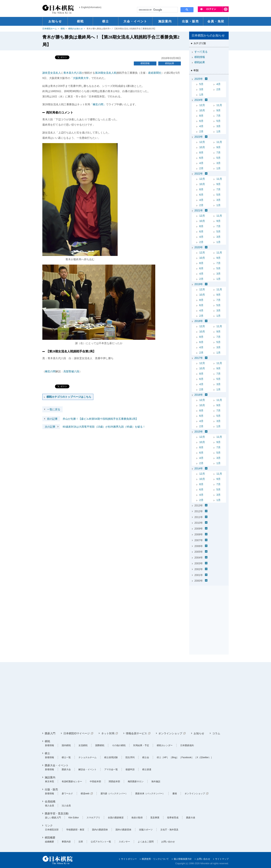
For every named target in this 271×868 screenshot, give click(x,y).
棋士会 (146, 757)
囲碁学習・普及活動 (57, 813)
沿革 (81, 842)
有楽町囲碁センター (72, 782)
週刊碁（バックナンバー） (114, 794)
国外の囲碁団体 (123, 830)
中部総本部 (95, 782)
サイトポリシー (129, 859)
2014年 (199, 468)
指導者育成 (173, 818)
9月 (218, 110)
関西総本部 (114, 782)
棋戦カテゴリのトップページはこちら (69, 397)
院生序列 (130, 757)
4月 (218, 84)
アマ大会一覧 (111, 769)
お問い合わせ (168, 842)
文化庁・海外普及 (169, 830)
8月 (201, 116)
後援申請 (130, 769)
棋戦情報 (145, 63)
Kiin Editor (74, 818)
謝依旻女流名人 (52, 73)
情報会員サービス (136, 733)
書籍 (175, 794)
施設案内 (50, 777)
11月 (219, 105)
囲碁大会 (66, 769)
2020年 (199, 247)
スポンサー (124, 842)
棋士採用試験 (111, 757)
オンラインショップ (170, 733)
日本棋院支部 (52, 830)
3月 (201, 89)
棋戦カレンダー (165, 745)
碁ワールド (67, 794)
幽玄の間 (50, 371)
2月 (218, 89)
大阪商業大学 (81, 78)
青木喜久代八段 (73, 73)
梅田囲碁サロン (136, 782)
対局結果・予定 (141, 745)
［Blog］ (174, 757)
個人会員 (49, 806)
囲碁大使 (191, 818)
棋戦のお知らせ (76, 29)
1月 (201, 95)
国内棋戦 (66, 745)
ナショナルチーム (88, 757)
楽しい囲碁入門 (53, 818)
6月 (201, 121)
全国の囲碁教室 (116, 818)
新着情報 (49, 745)
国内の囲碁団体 (100, 830)
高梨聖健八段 (71, 371)
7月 (218, 116)
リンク (49, 826)
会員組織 (50, 801)
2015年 (199, 432)
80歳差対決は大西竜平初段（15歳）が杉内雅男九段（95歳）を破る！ (94, 427)
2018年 (199, 321)
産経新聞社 (155, 73)
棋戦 (63, 29)
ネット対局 (108, 733)
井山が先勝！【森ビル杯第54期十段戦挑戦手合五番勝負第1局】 (90, 419)
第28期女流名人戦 (106, 73)
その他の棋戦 (119, 745)
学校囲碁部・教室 (75, 830)
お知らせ (199, 733)
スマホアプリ (93, 818)
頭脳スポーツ (146, 830)
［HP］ (165, 757)
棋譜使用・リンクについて (155, 859)
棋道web (85, 794)
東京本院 (49, 782)
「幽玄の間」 (98, 104)
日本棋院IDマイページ (77, 733)
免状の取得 (137, 818)
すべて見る (201, 52)
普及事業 (155, 818)
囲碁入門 (50, 733)
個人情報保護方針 (183, 859)
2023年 (199, 137)
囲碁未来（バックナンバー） (150, 794)
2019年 (199, 284)
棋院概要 (50, 838)
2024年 (199, 100)
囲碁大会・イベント (57, 765)
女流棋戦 (83, 745)
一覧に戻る (54, 409)
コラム (216, 733)
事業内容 (66, 842)
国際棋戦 (100, 745)
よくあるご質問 (146, 842)
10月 (202, 110)
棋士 (47, 753)
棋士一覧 (66, 757)
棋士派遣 (147, 769)
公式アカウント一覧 (101, 842)
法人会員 (66, 806)
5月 (201, 84)
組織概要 (49, 842)
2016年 (199, 395)
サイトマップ (222, 859)
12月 (202, 105)
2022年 (199, 174)
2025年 (199, 79)
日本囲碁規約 (187, 745)
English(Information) (91, 7)
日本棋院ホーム (50, 29)
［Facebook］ (186, 757)
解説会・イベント (88, 769)
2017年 (199, 358)
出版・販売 (51, 789)
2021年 (199, 210)
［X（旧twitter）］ (204, 757)
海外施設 (156, 782)
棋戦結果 (170, 63)
